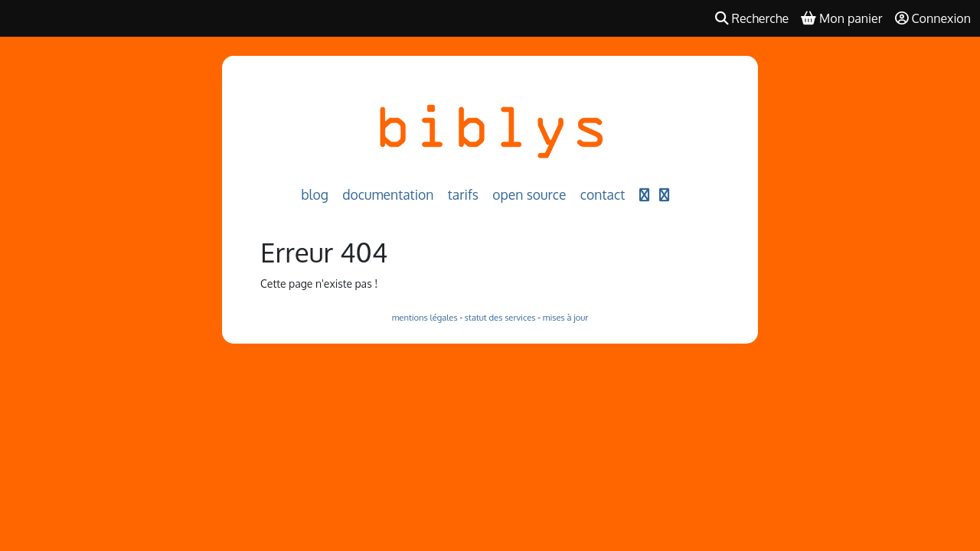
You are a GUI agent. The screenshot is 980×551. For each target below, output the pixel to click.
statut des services (500, 317)
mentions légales (425, 317)
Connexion (933, 18)
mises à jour (566, 317)
